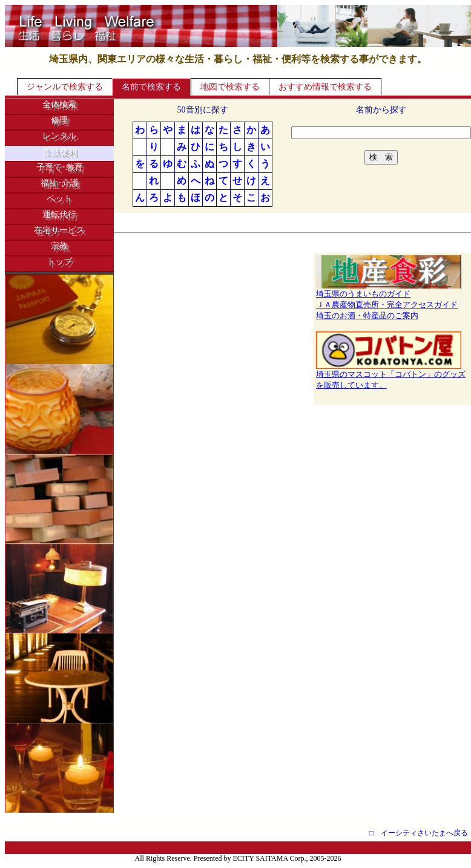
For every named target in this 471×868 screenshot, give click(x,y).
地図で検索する (230, 87)
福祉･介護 (60, 183)
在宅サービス (59, 230)
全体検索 (59, 104)
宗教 (59, 246)
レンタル (59, 136)
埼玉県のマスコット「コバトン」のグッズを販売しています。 (391, 376)
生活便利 (59, 152)
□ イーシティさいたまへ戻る (419, 833)
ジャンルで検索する (65, 87)
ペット (59, 199)
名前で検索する (151, 87)
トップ (59, 262)
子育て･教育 (60, 167)
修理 (59, 120)
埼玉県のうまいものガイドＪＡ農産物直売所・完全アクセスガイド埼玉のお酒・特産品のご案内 (389, 301)
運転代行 (59, 214)
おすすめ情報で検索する (325, 87)
